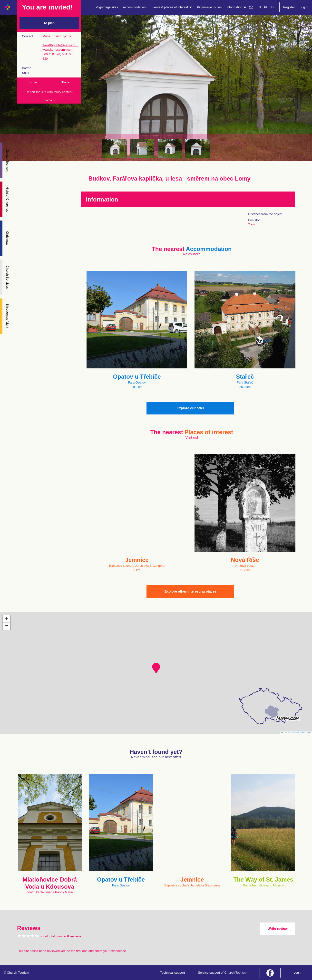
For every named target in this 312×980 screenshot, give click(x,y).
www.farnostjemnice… (58, 50)
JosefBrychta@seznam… (60, 45)
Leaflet (285, 733)
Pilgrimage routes (209, 7)
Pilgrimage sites (107, 7)
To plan (49, 23)
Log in (304, 7)
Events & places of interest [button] (171, 7)
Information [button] (236, 7)
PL (266, 7)
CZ (251, 7)
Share (65, 82)
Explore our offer (190, 408)
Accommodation (134, 7)
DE (273, 7)
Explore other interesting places (190, 591)
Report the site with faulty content (49, 92)
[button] (156, 668)
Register (289, 7)
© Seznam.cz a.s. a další (301, 733)
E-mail (33, 82)
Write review (278, 929)
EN (259, 7)
